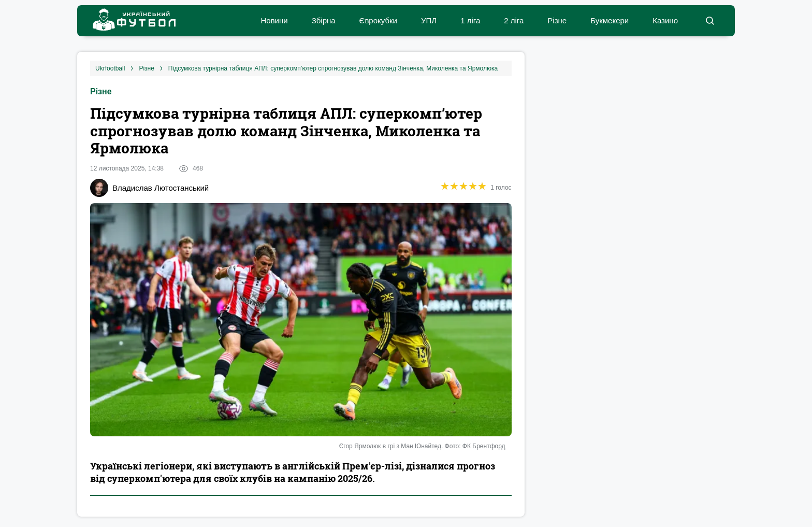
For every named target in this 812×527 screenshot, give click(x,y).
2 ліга (514, 20)
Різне (557, 20)
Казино (665, 20)
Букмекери (610, 20)
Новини (274, 20)
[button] (710, 21)
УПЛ (429, 20)
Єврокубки (378, 20)
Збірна (324, 20)
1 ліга (470, 20)
